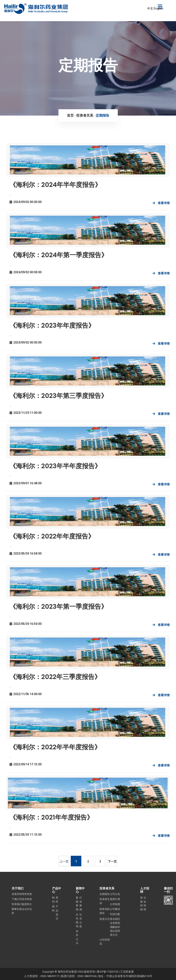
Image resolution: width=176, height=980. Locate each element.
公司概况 (115, 909)
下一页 (112, 861)
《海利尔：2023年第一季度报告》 (58, 607)
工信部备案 (127, 972)
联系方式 (105, 919)
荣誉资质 (27, 894)
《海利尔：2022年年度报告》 (52, 536)
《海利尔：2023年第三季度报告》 (58, 396)
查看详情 (164, 203)
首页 (70, 115)
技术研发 (27, 899)
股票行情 (115, 899)
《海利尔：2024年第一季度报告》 (59, 255)
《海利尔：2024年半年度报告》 (55, 185)
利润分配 (115, 914)
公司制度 (115, 904)
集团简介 (27, 904)
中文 (150, 8)
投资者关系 (85, 115)
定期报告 (103, 115)
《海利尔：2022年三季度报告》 (55, 677)
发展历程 (17, 894)
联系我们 (17, 904)
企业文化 (27, 909)
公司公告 (115, 894)
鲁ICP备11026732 (108, 972)
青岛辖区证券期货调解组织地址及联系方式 (115, 927)
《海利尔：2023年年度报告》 (52, 326)
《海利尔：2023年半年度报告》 (55, 466)
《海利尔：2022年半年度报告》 (55, 747)
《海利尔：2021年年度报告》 (51, 817)
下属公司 (17, 899)
